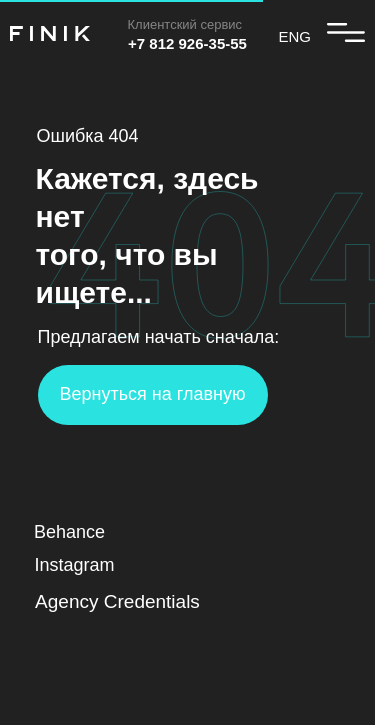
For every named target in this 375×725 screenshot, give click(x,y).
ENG (295, 36)
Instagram (74, 565)
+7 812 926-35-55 (187, 43)
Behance (69, 532)
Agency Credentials (117, 601)
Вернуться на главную (153, 394)
